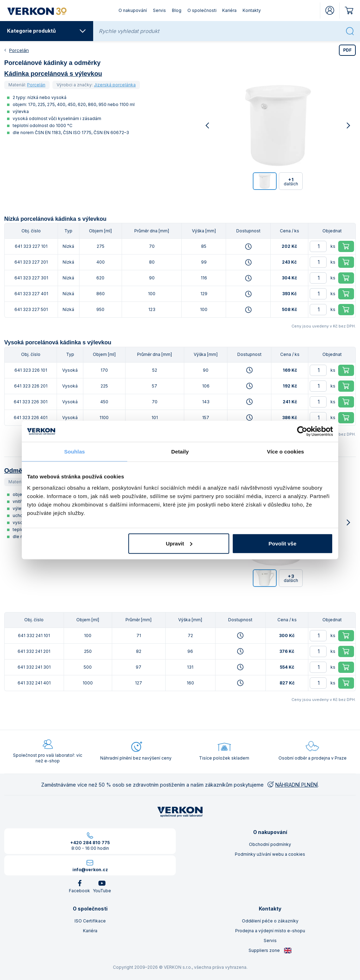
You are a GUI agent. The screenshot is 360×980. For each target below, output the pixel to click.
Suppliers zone (270, 951)
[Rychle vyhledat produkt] (220, 31)
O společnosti (202, 10)
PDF (347, 50)
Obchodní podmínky (270, 844)
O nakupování (133, 10)
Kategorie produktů (47, 31)
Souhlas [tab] (74, 452)
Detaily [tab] (180, 452)
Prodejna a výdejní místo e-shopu (270, 931)
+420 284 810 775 (90, 843)
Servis (159, 10)
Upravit (179, 543)
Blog (177, 10)
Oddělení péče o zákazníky (270, 921)
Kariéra (229, 10)
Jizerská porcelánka (115, 85)
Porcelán (19, 50)
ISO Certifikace (90, 921)
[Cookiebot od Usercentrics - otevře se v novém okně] (302, 431)
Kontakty (252, 10)
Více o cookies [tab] (285, 452)
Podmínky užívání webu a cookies (270, 854)
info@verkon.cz (90, 870)
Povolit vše (282, 543)
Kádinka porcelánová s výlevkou (53, 74)
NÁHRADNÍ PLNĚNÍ (292, 785)
